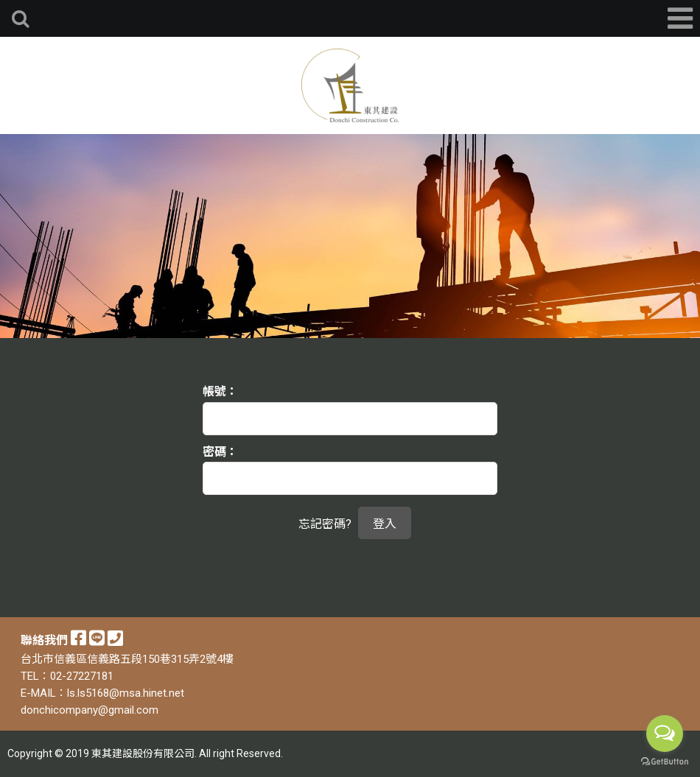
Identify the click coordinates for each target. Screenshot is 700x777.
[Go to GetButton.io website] (665, 762)
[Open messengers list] (665, 734)
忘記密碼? (325, 524)
